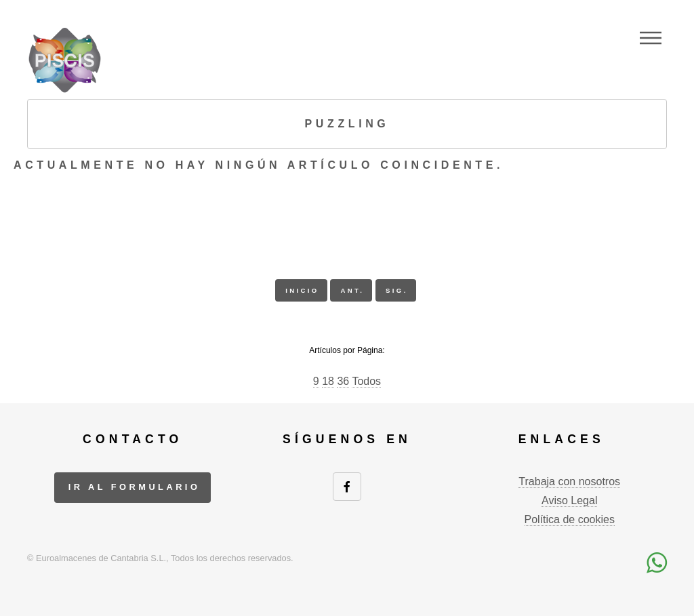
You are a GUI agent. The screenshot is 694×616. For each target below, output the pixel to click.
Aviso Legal (569, 500)
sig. (397, 290)
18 (328, 381)
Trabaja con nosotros (569, 481)
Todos (366, 381)
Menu (651, 38)
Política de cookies (570, 519)
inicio (302, 290)
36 (343, 381)
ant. (352, 290)
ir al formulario (135, 487)
